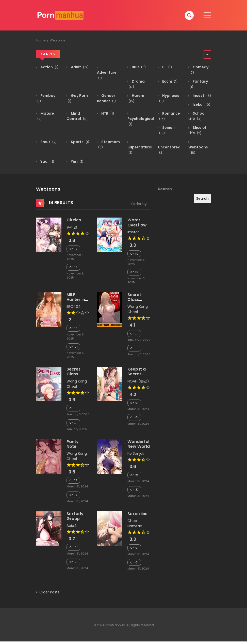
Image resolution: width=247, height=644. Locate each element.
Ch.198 (73, 267)
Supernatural (140, 150)
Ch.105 (134, 254)
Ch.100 (73, 328)
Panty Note (73, 444)
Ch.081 (134, 417)
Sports (80, 142)
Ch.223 (134, 475)
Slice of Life (197, 130)
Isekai (201, 104)
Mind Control (77, 116)
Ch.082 (134, 403)
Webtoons (58, 40)
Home (41, 40)
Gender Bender (106, 98)
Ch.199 (73, 249)
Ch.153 (73, 480)
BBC (138, 67)
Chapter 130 (134, 334)
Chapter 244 (73, 408)
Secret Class (73, 372)
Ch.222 (134, 489)
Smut (48, 142)
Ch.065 (73, 562)
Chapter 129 (134, 348)
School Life (197, 116)
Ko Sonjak (136, 453)
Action (49, 67)
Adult (79, 67)
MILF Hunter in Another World (76, 302)
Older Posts (48, 592)
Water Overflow (137, 222)
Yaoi (47, 161)
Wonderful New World (139, 444)
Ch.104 (134, 272)
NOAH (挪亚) (138, 381)
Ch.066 (73, 547)
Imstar (133, 232)
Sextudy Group (75, 516)
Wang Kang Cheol (138, 309)
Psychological (141, 121)
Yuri (77, 161)
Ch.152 (73, 495)
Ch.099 (73, 347)
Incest (201, 96)
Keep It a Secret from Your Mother (138, 377)
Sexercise (137, 514)
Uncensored (169, 150)
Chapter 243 (73, 423)
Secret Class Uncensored (140, 300)
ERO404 (74, 306)
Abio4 (72, 526)
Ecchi (169, 81)
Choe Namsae (135, 523)
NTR (107, 113)
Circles (74, 220)
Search (165, 189)
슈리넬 (72, 227)
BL (167, 67)
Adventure (107, 75)
